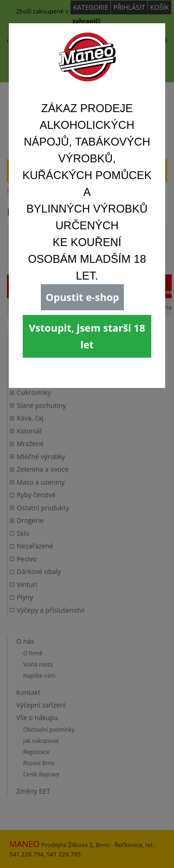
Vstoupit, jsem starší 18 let (87, 336)
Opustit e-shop (82, 297)
